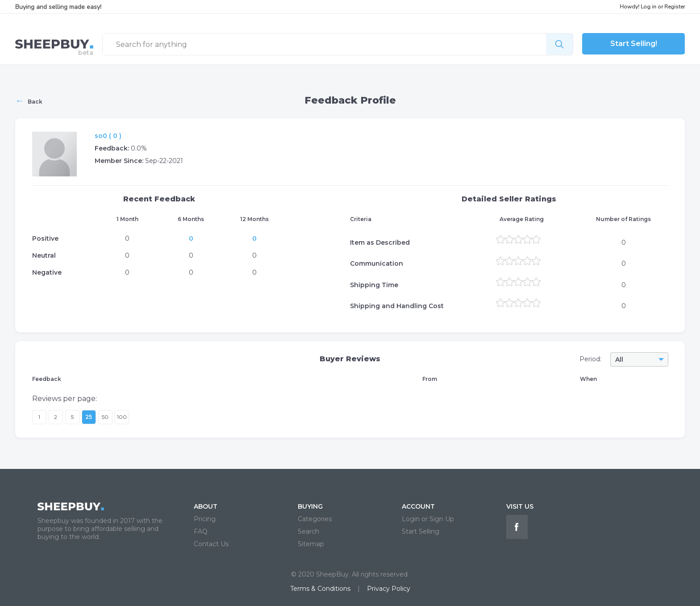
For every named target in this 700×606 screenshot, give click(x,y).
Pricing (205, 519)
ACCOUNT (418, 506)
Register (675, 7)
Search (308, 531)
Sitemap (311, 544)
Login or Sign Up (428, 519)
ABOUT (206, 506)
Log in (648, 7)
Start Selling (421, 531)
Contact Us (211, 544)
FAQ (201, 531)
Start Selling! (634, 44)
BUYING (310, 506)
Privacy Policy (389, 589)
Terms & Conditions (320, 589)
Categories (315, 519)
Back (29, 100)
